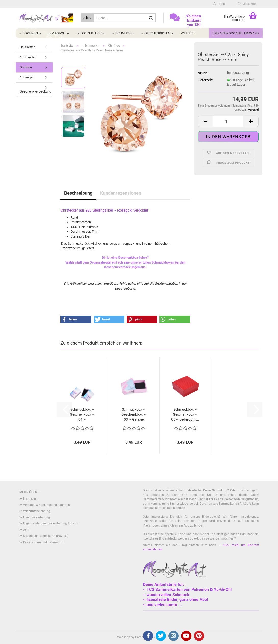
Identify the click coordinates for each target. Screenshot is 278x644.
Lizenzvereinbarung (37, 517)
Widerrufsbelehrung (37, 511)
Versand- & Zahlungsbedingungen (47, 505)
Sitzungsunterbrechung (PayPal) (46, 536)
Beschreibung (78, 193)
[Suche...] (87, 18)
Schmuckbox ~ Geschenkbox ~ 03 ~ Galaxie (134, 414)
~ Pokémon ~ (30, 33)
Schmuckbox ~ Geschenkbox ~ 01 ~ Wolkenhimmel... (82, 415)
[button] (205, 121)
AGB (26, 530)
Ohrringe (26, 67)
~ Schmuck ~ (123, 33)
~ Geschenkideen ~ (157, 33)
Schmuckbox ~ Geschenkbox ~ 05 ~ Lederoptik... (185, 414)
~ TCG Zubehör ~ (91, 33)
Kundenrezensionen (121, 193)
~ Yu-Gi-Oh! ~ (59, 33)
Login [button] (219, 4)
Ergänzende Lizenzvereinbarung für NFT (51, 523)
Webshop (124, 637)
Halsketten (28, 47)
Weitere (188, 33)
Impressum (31, 499)
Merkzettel (247, 4)
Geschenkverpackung (35, 91)
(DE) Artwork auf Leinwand (236, 33)
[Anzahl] (228, 121)
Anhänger (27, 77)
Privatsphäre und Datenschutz (44, 542)
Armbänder (28, 57)
